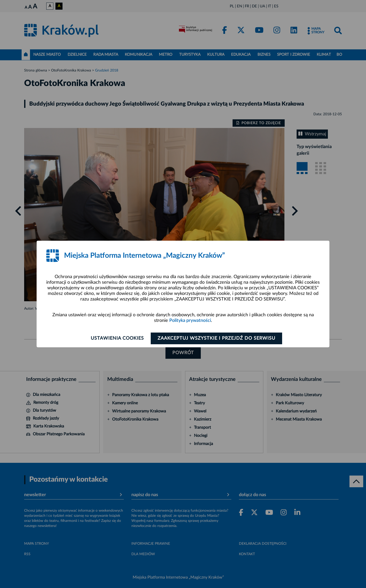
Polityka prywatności (190, 321)
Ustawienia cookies (117, 338)
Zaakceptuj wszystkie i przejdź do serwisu (216, 338)
